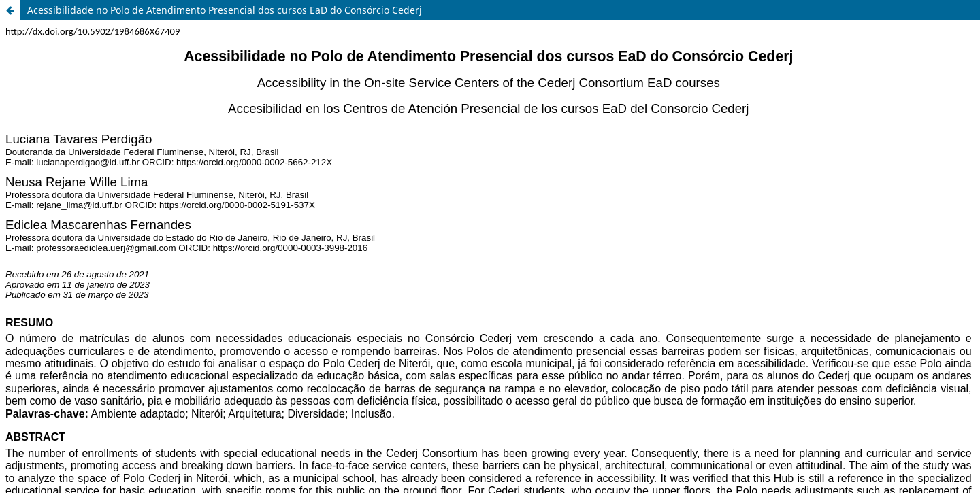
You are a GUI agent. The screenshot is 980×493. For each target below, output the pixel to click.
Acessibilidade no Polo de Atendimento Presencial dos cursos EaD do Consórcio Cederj (225, 10)
